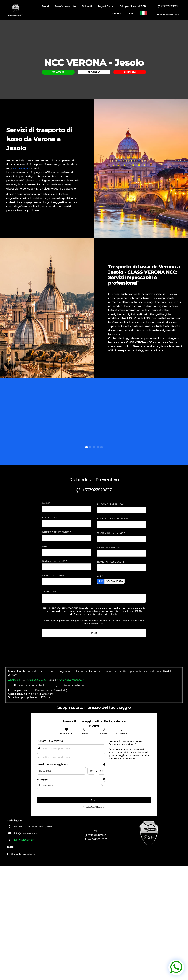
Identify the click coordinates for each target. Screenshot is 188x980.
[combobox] (71, 748)
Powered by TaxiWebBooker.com (94, 807)
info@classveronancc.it (70, 680)
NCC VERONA (22, 169)
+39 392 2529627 (36, 680)
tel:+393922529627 (24, 840)
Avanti (94, 800)
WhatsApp (14, 680)
